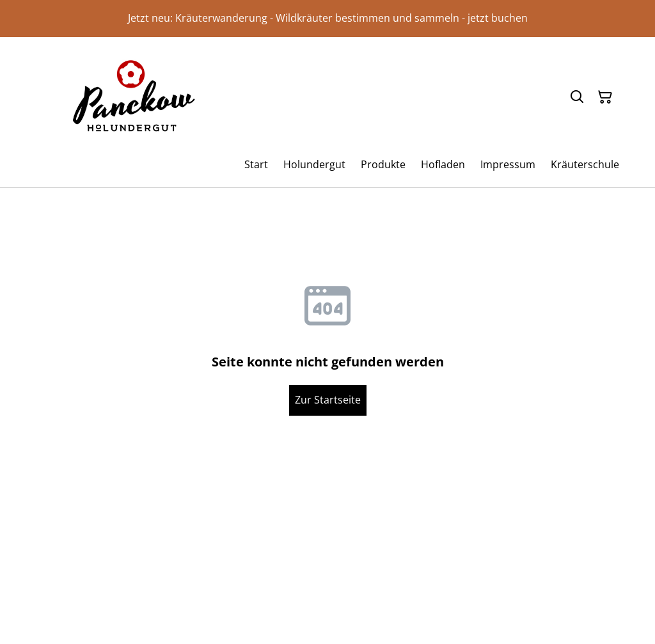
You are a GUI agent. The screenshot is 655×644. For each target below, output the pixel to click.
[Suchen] (577, 97)
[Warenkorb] (605, 97)
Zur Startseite (328, 400)
